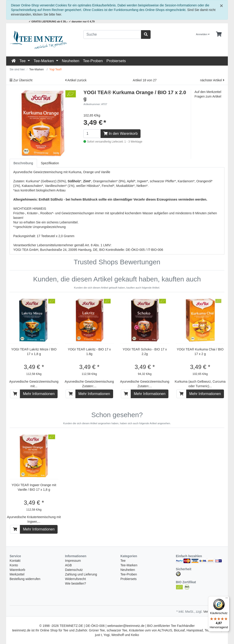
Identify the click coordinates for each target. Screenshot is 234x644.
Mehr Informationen (39, 394)
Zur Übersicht (21, 80)
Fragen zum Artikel (208, 96)
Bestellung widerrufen (25, 579)
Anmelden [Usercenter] (203, 34)
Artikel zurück (76, 80)
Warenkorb (17, 570)
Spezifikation (50, 163)
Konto (14, 565)
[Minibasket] (219, 34)
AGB (69, 565)
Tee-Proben (93, 61)
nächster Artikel (212, 80)
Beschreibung (23, 163)
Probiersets (116, 61)
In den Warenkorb (121, 134)
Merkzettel (17, 574)
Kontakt (15, 561)
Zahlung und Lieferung (81, 574)
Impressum (73, 561)
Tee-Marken (44, 61)
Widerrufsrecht (76, 579)
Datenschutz (74, 570)
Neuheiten (71, 61)
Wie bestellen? (76, 583)
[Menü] (227, 599)
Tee (23, 61)
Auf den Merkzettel (208, 92)
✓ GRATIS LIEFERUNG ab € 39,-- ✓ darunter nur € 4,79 (62, 21)
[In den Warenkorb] (15, 394)
